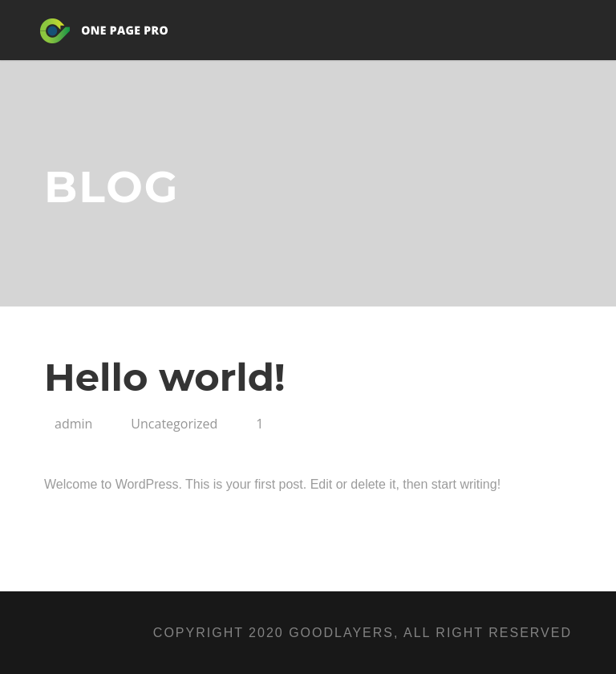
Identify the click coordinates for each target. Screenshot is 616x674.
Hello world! (165, 377)
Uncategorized (174, 424)
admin (73, 424)
